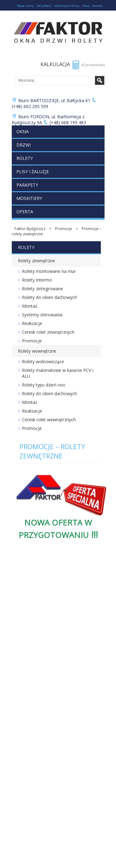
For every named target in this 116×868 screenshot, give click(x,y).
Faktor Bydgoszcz (30, 229)
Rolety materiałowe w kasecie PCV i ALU (58, 373)
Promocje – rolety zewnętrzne (52, 451)
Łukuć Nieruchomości (30, 680)
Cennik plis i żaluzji (28, 613)
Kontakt (98, 6)
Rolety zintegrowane (43, 289)
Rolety (25, 158)
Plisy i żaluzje (33, 172)
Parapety (27, 185)
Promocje (64, 229)
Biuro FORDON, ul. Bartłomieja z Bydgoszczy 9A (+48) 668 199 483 (49, 120)
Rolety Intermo (37, 280)
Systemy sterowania (42, 315)
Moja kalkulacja (25, 691)
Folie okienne (23, 675)
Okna (23, 131)
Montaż (30, 306)
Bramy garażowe (27, 670)
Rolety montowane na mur (49, 271)
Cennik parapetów (28, 619)
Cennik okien (23, 592)
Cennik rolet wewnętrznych (49, 420)
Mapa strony (26, 6)
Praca (86, 6)
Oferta (25, 212)
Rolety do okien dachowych (49, 297)
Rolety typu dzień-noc (44, 385)
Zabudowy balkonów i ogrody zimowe (45, 665)
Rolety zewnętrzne (37, 261)
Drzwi (24, 145)
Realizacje (32, 323)
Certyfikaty (44, 6)
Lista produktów (26, 686)
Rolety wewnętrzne (37, 351)
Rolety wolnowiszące (43, 362)
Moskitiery (29, 198)
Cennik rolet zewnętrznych (48, 332)
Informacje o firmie (67, 6)
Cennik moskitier (26, 624)
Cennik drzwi (23, 597)
